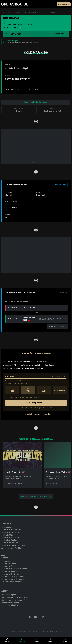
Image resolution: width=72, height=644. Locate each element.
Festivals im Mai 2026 (10, 537)
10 (12, 390)
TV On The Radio (13, 205)
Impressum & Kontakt (10, 605)
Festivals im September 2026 (13, 545)
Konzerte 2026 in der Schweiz (13, 579)
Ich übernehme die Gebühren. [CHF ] (23, 397)
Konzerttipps (6, 561)
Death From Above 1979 (53, 110)
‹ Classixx (18, 110)
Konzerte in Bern (8, 566)
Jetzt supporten (64, 4)
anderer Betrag (60, 390)
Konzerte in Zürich (9, 563)
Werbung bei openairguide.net (13, 600)
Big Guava (33, 12)
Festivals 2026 (7, 535)
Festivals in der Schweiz (11, 530)
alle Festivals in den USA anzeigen (35, 496)
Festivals (17, 12)
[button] (60, 34)
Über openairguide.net (10, 595)
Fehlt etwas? (64, 293)
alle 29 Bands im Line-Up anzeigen (36, 102)
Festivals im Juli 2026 (10, 543)
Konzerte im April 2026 (11, 571)
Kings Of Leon (12, 208)
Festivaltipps (7, 527)
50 (44, 390)
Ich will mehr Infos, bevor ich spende (35, 414)
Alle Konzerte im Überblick (12, 582)
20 (28, 390)
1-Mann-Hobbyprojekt (39, 361)
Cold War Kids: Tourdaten (20, 292)
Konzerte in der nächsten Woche (14, 569)
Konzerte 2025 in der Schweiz (13, 576)
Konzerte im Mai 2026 (10, 574)
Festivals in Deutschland (11, 532)
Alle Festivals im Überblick (12, 548)
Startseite (7, 12)
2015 (37, 90)
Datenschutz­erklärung (10, 602)
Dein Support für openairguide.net (15, 597)
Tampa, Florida (14, 28)
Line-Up (42, 12)
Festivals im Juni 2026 (11, 540)
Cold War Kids (52, 12)
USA (25, 12)
